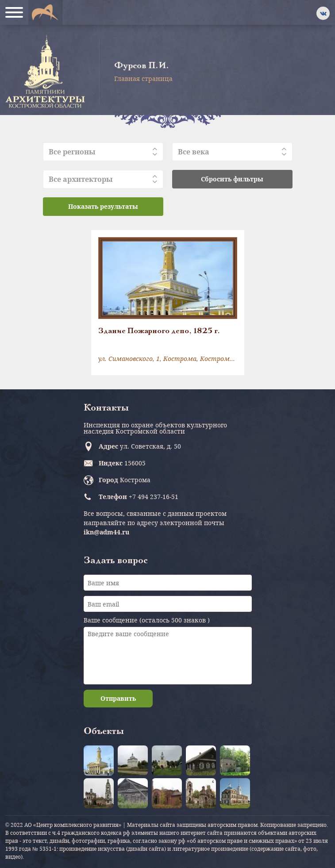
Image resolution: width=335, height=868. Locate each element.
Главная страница (143, 79)
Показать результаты (103, 206)
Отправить (118, 698)
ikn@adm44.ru (106, 532)
